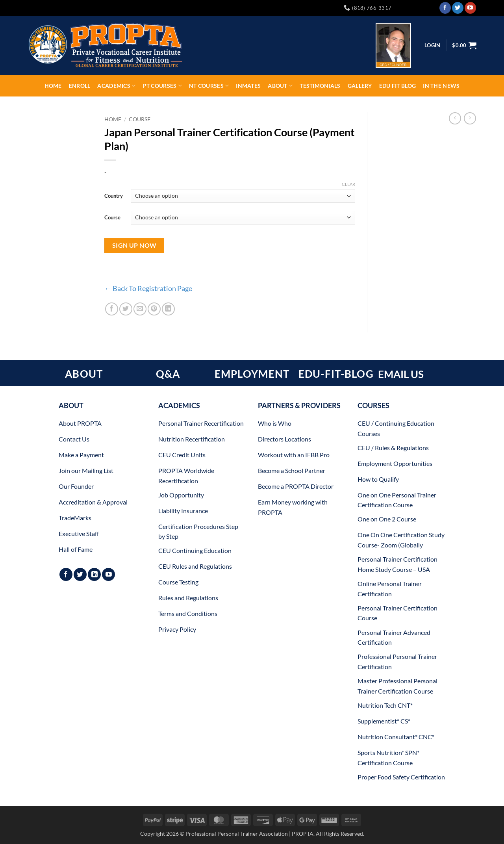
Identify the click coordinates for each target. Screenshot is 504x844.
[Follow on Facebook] (445, 8)
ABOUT (84, 374)
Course (140, 119)
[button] (464, 45)
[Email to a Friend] (140, 309)
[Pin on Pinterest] (154, 309)
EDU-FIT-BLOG (336, 374)
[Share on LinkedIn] (168, 309)
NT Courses (209, 86)
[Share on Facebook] (112, 309)
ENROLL (80, 86)
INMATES (248, 86)
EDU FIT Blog (397, 86)
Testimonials (320, 86)
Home (53, 86)
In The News (441, 86)
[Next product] (455, 118)
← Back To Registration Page (148, 288)
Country (114, 196)
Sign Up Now (134, 245)
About (280, 86)
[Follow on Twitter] (458, 8)
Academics (116, 86)
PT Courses (162, 86)
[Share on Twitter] (126, 309)
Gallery (360, 86)
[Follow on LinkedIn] (94, 574)
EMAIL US (401, 374)
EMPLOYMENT (252, 374)
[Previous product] (470, 118)
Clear (348, 184)
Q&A (168, 374)
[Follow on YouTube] (470, 8)
